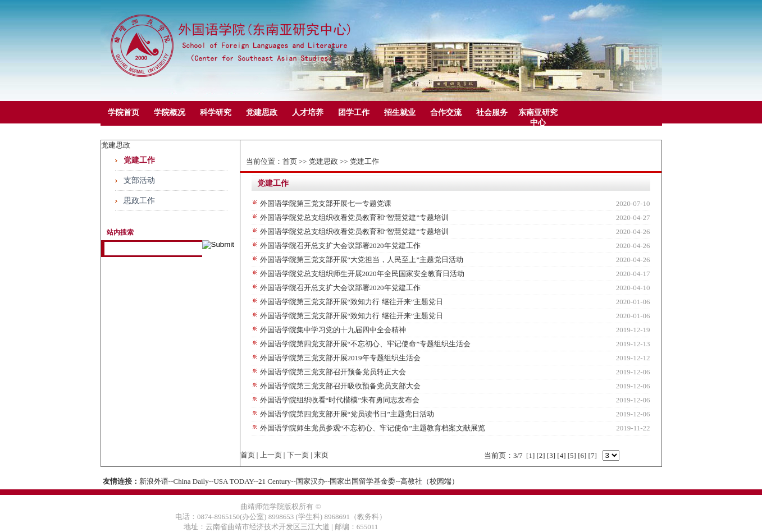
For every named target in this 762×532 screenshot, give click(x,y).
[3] (551, 455)
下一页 (298, 455)
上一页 (271, 455)
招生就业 (400, 113)
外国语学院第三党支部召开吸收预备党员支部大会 (340, 386)
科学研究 (216, 113)
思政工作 (139, 201)
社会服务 (492, 113)
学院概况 (170, 113)
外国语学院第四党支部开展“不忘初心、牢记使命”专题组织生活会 (366, 344)
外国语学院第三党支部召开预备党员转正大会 (333, 372)
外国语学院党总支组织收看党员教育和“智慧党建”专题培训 (355, 217)
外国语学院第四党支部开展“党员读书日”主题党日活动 (347, 414)
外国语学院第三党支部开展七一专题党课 (326, 203)
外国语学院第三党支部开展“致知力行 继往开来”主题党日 (352, 302)
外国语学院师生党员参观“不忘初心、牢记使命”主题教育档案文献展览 (373, 428)
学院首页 (124, 113)
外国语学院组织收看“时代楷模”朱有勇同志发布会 (340, 400)
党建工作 (139, 160)
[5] (572, 455)
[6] (582, 455)
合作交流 (446, 113)
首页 (290, 161)
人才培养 (308, 113)
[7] (593, 455)
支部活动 (139, 180)
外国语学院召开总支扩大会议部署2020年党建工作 (340, 246)
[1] (530, 455)
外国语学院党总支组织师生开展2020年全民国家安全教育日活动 (362, 274)
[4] (561, 455)
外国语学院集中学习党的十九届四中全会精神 (333, 330)
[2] (540, 455)
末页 (321, 455)
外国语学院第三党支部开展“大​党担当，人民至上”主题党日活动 (362, 260)
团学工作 (354, 113)
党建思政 (262, 113)
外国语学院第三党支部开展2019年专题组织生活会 (340, 358)
